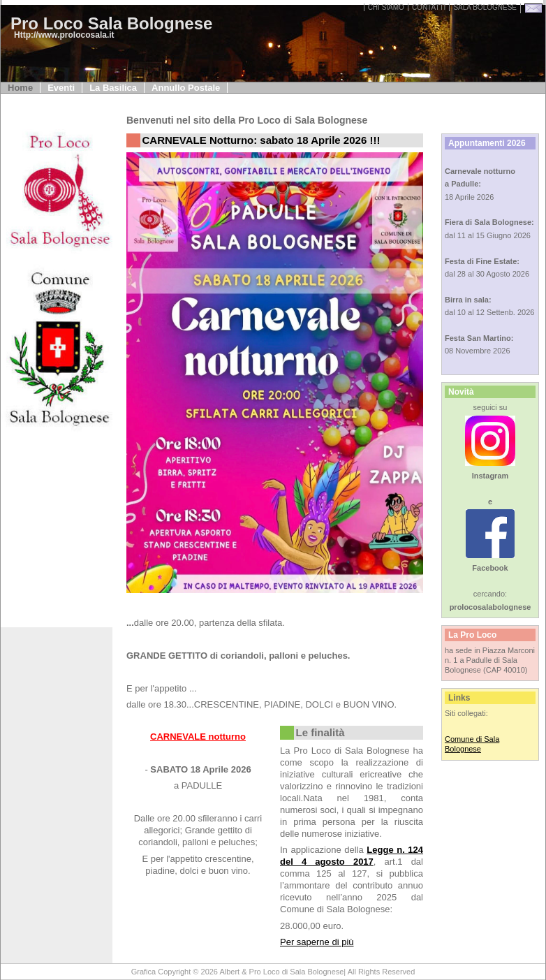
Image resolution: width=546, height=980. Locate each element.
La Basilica (113, 88)
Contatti (429, 7)
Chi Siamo (386, 7)
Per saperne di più (317, 942)
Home (20, 88)
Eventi (61, 88)
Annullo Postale (186, 88)
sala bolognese (485, 7)
